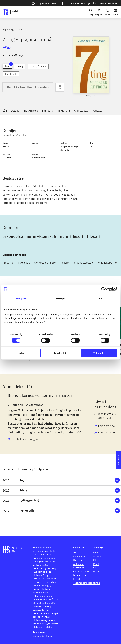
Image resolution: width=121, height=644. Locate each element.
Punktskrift (11, 74)
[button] (60, 480)
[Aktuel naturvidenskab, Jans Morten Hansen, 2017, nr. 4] (108, 426)
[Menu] (116, 12)
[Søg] (91, 12)
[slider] (91, 67)
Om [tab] (100, 298)
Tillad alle (99, 353)
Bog (8, 66)
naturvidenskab (41, 236)
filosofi (93, 236)
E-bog (20, 66)
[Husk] (108, 12)
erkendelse (13, 236)
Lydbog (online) (38, 66)
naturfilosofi (72, 236)
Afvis (22, 353)
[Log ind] (99, 12)
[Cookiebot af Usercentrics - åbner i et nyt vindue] (104, 289)
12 (91, 146)
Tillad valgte (60, 353)
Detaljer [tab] (60, 298)
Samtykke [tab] (21, 298)
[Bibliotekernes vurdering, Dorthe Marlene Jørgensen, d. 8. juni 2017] (25, 439)
